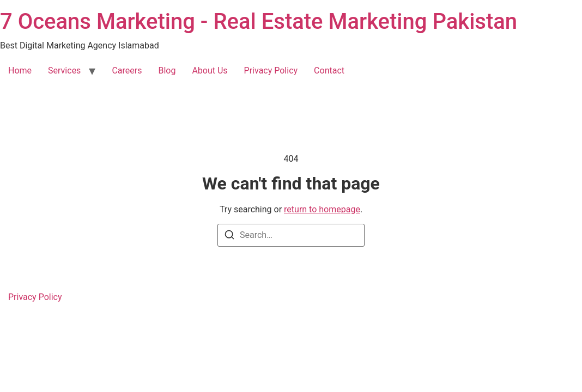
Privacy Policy (271, 71)
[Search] (229, 237)
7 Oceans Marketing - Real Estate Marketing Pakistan (259, 22)
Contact (329, 71)
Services (64, 71)
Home (20, 71)
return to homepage (322, 209)
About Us (210, 71)
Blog (167, 71)
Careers (127, 71)
